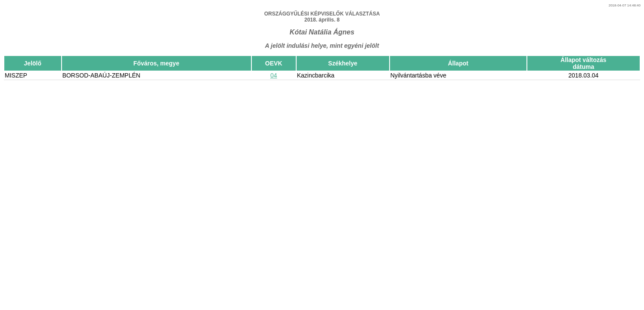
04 (274, 75)
